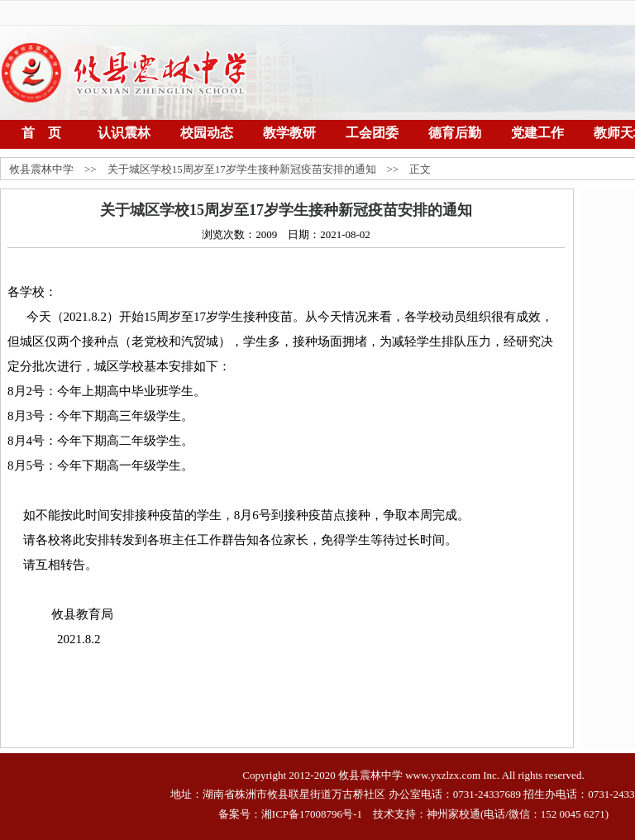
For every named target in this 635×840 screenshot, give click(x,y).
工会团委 (372, 133)
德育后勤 (455, 133)
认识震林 (124, 133)
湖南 (213, 794)
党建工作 (537, 133)
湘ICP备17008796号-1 (312, 814)
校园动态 (207, 133)
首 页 (41, 133)
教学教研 (289, 133)
